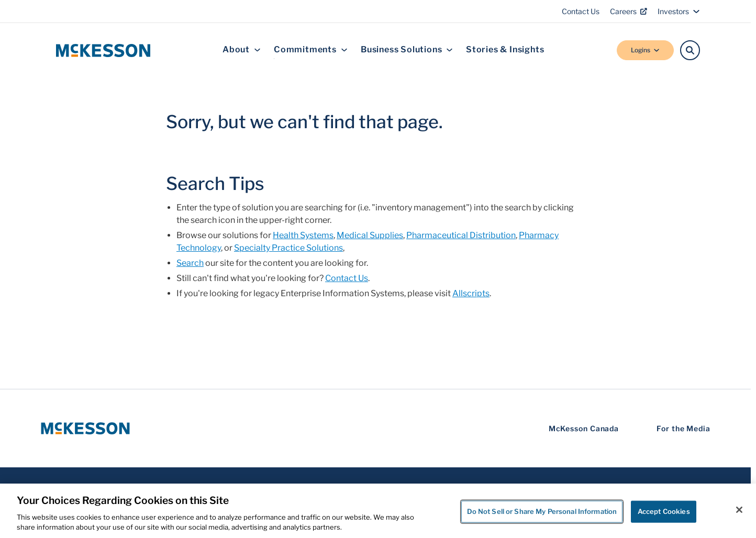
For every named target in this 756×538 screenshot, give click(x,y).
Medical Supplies (370, 235)
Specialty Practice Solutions (288, 248)
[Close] (739, 510)
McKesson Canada (584, 428)
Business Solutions (407, 50)
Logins (645, 50)
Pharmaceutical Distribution (461, 235)
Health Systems (303, 235)
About (242, 50)
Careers (629, 11)
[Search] (690, 50)
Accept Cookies (664, 511)
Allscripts (471, 293)
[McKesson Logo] (85, 428)
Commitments (311, 50)
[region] (378, 511)
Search (190, 263)
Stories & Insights (505, 50)
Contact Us (581, 11)
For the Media (683, 428)
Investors (679, 11)
